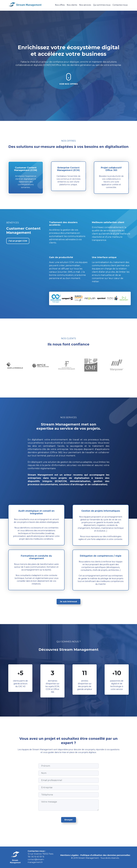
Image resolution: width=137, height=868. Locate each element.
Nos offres (60, 5)
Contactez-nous (120, 5)
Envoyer (69, 820)
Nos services (85, 5)
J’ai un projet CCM (18, 241)
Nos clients (72, 5)
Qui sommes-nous (102, 5)
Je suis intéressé (68, 602)
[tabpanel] (17, 365)
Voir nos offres (69, 84)
